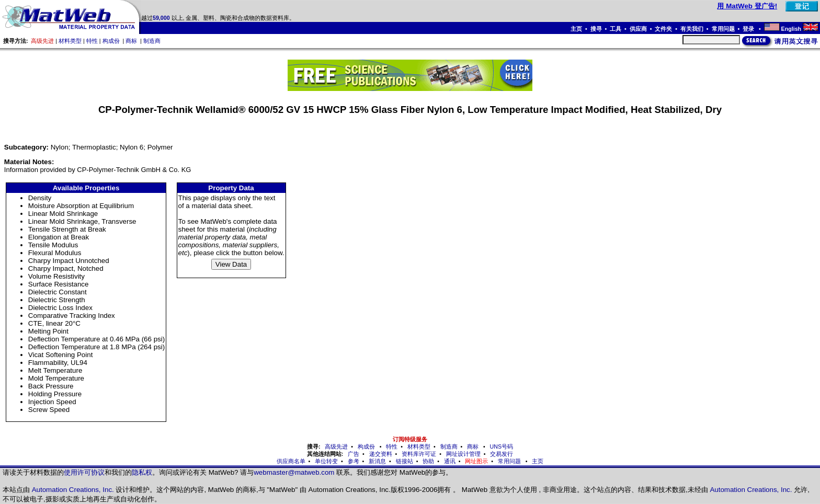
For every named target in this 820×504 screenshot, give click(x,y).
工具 (616, 29)
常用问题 (723, 29)
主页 (576, 29)
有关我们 (692, 29)
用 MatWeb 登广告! (747, 6)
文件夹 (663, 29)
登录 (749, 29)
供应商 (638, 29)
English (791, 29)
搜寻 (596, 29)
